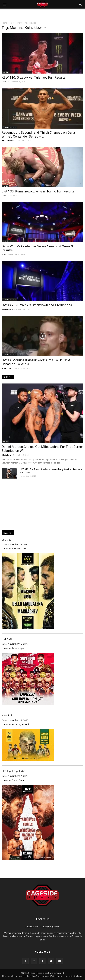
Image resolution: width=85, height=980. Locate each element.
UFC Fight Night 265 (13, 771)
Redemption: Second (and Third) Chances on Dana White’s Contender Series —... (38, 134)
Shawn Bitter (8, 309)
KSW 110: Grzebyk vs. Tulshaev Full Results (34, 77)
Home (4, 23)
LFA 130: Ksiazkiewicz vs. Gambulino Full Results (38, 191)
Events (5, 72)
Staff (4, 82)
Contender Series (9, 127)
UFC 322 (6, 540)
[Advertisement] (43, 14)
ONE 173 (7, 639)
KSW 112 (7, 715)
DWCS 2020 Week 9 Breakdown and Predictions (37, 305)
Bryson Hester (8, 141)
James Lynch (7, 368)
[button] (81, 4)
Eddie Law (6, 455)
